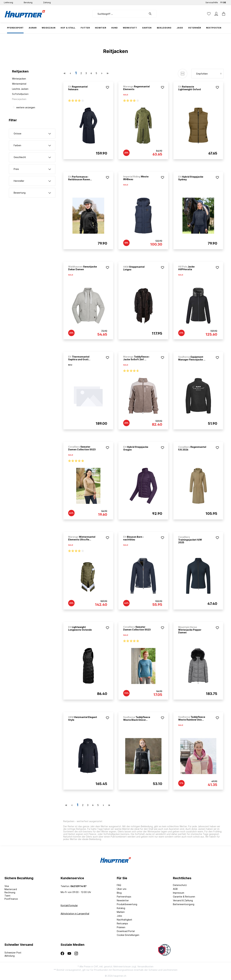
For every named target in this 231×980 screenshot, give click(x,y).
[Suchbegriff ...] (120, 14)
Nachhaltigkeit (124, 920)
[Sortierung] (207, 74)
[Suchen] (152, 14)
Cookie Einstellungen (128, 935)
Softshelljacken (20, 94)
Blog (119, 893)
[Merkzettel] (209, 14)
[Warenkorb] (223, 14)
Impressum (179, 893)
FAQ (119, 885)
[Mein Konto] (216, 14)
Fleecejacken (19, 99)
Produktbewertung (127, 904)
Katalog (121, 908)
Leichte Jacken (20, 89)
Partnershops (124, 897)
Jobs (119, 916)
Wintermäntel (19, 84)
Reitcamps (122, 923)
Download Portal (126, 931)
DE (225, 2)
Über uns (122, 889)
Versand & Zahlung (183, 900)
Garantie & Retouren (184, 897)
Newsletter (123, 900)
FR (221, 2)
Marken (121, 912)
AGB (175, 889)
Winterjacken (19, 79)
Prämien (121, 927)
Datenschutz (180, 885)
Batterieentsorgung (184, 904)
